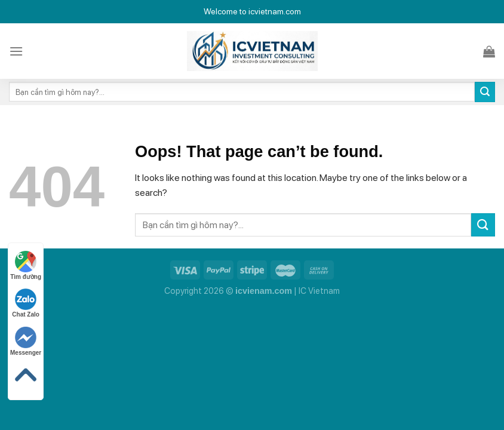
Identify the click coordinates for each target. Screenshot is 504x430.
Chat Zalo (26, 303)
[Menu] (16, 51)
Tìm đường (26, 265)
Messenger (26, 341)
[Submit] (485, 92)
